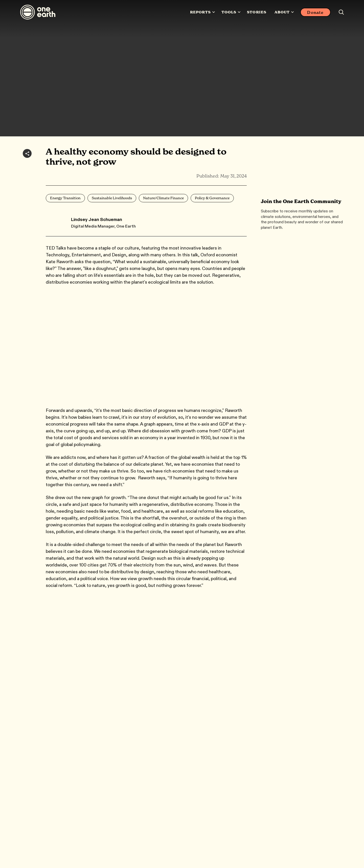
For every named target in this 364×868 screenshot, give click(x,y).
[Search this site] (341, 12)
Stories (257, 12)
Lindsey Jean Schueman (97, 219)
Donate (315, 12)
